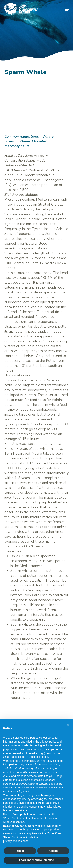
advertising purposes (42, 780)
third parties (10, 764)
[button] (67, 9)
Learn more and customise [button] (36, 860)
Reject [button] (20, 851)
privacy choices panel (16, 841)
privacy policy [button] (48, 742)
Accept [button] (53, 851)
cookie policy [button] (41, 757)
